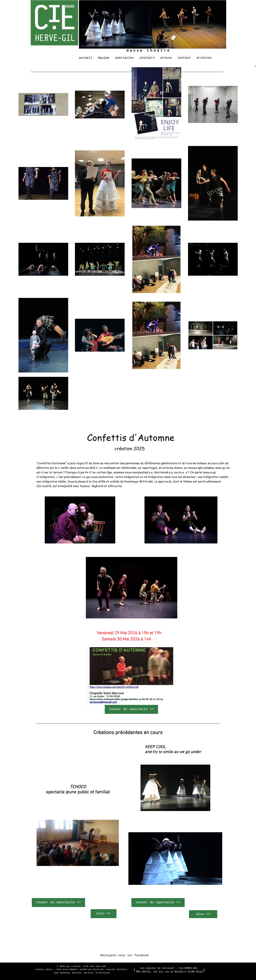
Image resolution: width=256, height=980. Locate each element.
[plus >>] (104, 914)
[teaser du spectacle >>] (131, 709)
